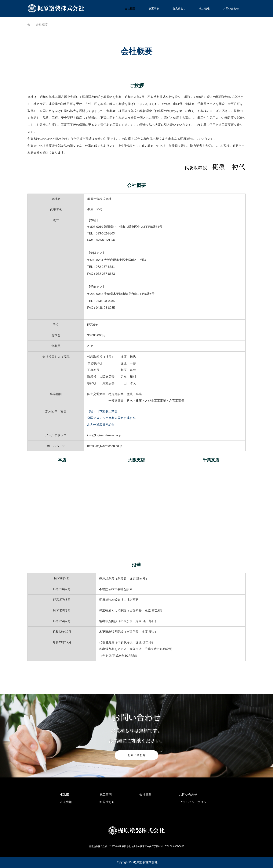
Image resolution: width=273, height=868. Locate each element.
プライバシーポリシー (194, 802)
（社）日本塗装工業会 (102, 411)
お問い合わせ (231, 9)
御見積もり (179, 9)
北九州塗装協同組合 (101, 425)
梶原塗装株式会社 (145, 862)
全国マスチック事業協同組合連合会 (111, 418)
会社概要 (130, 9)
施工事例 (154, 9)
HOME (64, 795)
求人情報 (204, 9)
